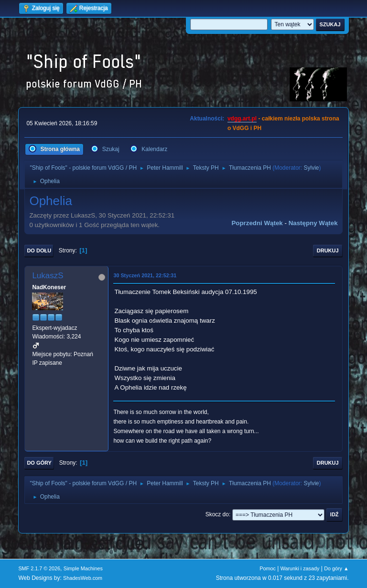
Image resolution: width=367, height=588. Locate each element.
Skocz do (217, 514)
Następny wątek (313, 223)
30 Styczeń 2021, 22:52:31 (145, 275)
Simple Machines (83, 568)
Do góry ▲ (336, 568)
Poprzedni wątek (257, 223)
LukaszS (48, 276)
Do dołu (39, 250)
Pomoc (268, 568)
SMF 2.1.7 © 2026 (39, 568)
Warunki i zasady (300, 568)
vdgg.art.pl (242, 119)
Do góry (39, 463)
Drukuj (328, 250)
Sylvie (312, 168)
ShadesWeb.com (83, 578)
